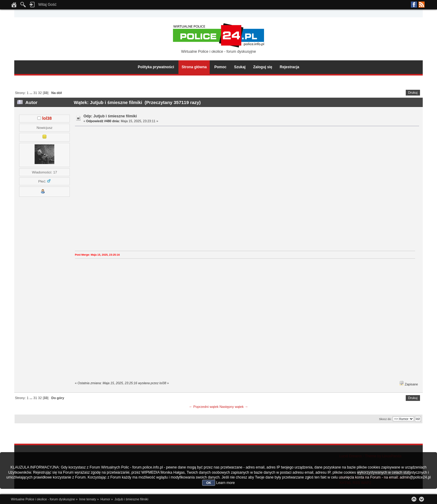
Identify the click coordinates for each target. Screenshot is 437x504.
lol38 (47, 118)
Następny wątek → (234, 407)
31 (35, 93)
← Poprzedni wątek (204, 407)
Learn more (225, 483)
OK (209, 483)
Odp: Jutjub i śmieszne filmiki (110, 116)
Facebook (414, 5)
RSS (422, 5)
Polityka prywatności (156, 67)
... (31, 93)
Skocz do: (385, 419)
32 (40, 93)
